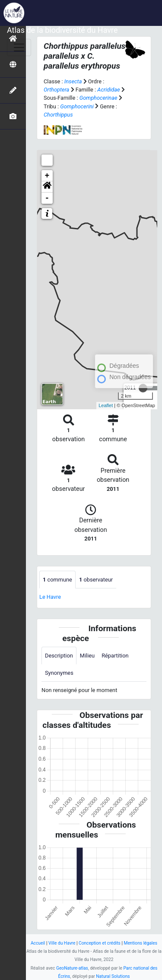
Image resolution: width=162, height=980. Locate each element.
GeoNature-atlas (72, 968)
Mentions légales (140, 943)
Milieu (87, 656)
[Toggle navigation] (19, 47)
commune (57, 580)
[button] (47, 187)
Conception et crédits (100, 943)
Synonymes (59, 673)
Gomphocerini (77, 106)
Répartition (115, 656)
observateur (96, 580)
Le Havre (50, 597)
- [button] (47, 198)
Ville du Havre (62, 943)
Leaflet (106, 405)
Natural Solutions (113, 976)
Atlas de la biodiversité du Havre (62, 30)
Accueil (38, 943)
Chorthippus (58, 115)
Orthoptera (56, 90)
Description (59, 656)
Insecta (73, 81)
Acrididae (108, 90)
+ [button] (47, 176)
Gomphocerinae (98, 98)
